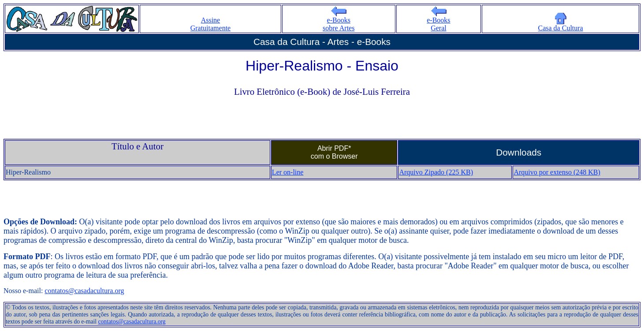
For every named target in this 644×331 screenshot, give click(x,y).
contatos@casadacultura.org (84, 291)
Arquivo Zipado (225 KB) (436, 172)
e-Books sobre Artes (339, 21)
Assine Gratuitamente (211, 24)
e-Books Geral (438, 21)
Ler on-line (288, 172)
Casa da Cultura (561, 25)
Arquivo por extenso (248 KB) (557, 172)
